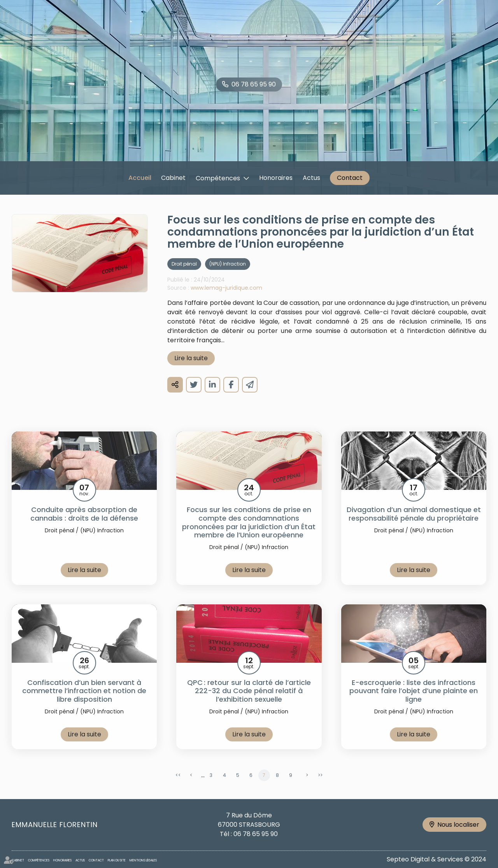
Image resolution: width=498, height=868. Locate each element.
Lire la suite (191, 369)
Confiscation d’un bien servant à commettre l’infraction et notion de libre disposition (84, 702)
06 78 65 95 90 (254, 84)
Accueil (140, 178)
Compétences (218, 178)
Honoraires (276, 178)
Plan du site (117, 860)
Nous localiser (458, 825)
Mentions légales (143, 860)
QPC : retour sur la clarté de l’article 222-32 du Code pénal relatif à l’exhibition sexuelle (249, 702)
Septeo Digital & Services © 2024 (437, 859)
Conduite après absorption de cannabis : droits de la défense (84, 524)
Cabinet (173, 178)
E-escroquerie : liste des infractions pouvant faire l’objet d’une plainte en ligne (414, 702)
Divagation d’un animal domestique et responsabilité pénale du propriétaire (414, 524)
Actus (311, 178)
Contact (350, 178)
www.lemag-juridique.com (226, 298)
